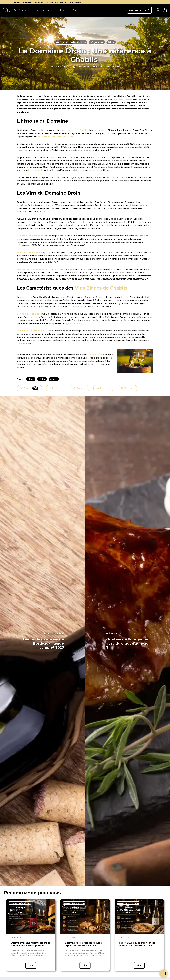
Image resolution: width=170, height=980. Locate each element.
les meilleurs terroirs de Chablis (56, 136)
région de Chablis (74, 323)
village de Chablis (122, 99)
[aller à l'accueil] (6, 10)
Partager (56, 388)
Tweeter (79, 388)
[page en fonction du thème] (20, 903)
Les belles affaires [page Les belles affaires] (69, 10)
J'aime (29, 388)
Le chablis (31, 331)
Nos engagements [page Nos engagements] (43, 10)
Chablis (24, 297)
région (42, 379)
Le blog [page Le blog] (89, 10)
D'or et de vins (112, 2)
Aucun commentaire (106, 66)
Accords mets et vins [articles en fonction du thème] (71, 42)
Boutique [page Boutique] (19, 10)
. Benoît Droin (95, 355)
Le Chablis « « (29, 314)
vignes (54, 379)
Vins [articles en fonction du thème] (111, 42)
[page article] (31, 917)
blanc (31, 379)
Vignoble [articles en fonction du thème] (97, 42)
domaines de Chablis (76, 130)
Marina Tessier (60, 66)
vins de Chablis (35, 170)
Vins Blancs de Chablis (101, 288)
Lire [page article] (31, 965)
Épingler (127, 388)
